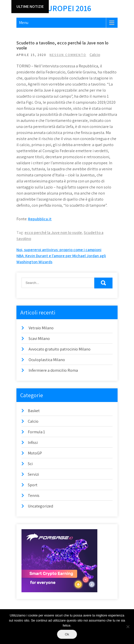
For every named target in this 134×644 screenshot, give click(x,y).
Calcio (95, 55)
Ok (67, 634)
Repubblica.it (40, 219)
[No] (128, 627)
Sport (33, 485)
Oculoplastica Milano (47, 360)
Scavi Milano (39, 339)
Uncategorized (40, 506)
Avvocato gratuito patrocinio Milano (60, 349)
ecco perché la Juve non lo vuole (53, 233)
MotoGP (35, 453)
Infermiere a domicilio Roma (53, 370)
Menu (24, 23)
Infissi (33, 442)
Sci (30, 464)
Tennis (34, 495)
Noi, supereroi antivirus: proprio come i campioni (59, 250)
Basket (34, 411)
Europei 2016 (67, 8)
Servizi (33, 474)
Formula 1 (36, 432)
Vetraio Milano (41, 328)
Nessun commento (68, 55)
